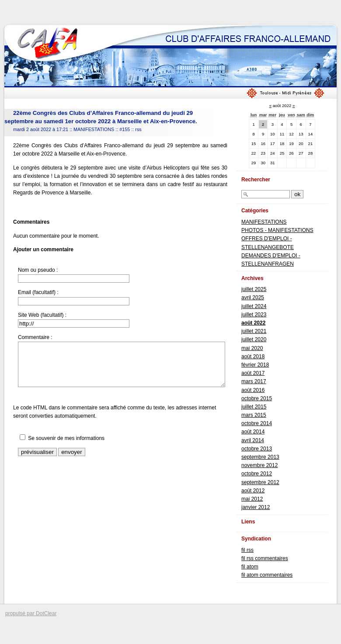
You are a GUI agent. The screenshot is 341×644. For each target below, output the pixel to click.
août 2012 (253, 491)
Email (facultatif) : (38, 292)
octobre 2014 (257, 423)
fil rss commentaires (265, 558)
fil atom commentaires (267, 575)
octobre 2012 (257, 474)
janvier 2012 (256, 507)
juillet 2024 (254, 306)
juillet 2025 (254, 289)
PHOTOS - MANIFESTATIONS (277, 230)
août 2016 (253, 390)
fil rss (247, 550)
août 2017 (253, 373)
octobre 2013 (257, 449)
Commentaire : (35, 337)
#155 (125, 129)
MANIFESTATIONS (94, 129)
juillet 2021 (254, 331)
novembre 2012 (259, 465)
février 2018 (255, 365)
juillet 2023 (254, 315)
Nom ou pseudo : (38, 270)
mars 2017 (254, 381)
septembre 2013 (260, 457)
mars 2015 (254, 415)
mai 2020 (252, 348)
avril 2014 (253, 440)
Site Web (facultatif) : (42, 315)
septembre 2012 (260, 482)
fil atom (250, 567)
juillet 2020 (254, 339)
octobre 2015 (257, 398)
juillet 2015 (254, 407)
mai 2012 (252, 499)
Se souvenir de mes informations (66, 438)
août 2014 (253, 432)
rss (138, 129)
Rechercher (256, 180)
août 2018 (253, 357)
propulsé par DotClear (31, 613)
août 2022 (253, 323)
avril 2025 (253, 298)
